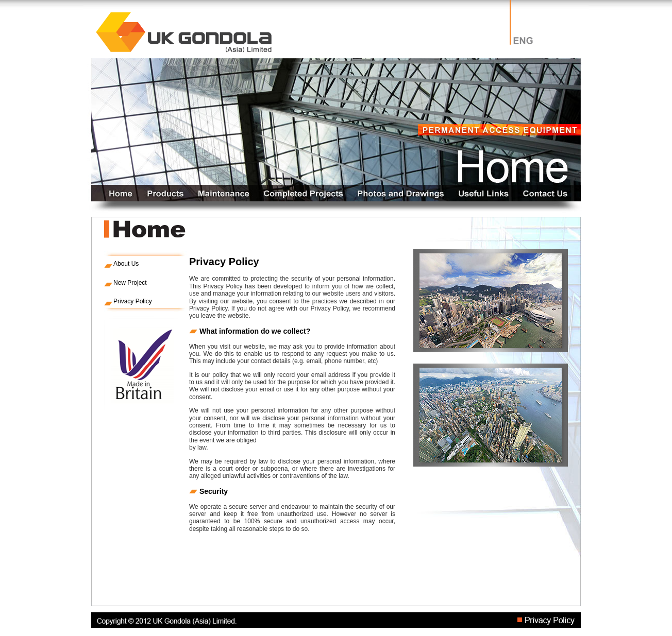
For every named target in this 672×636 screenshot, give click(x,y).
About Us (126, 264)
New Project (130, 283)
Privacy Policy (133, 301)
